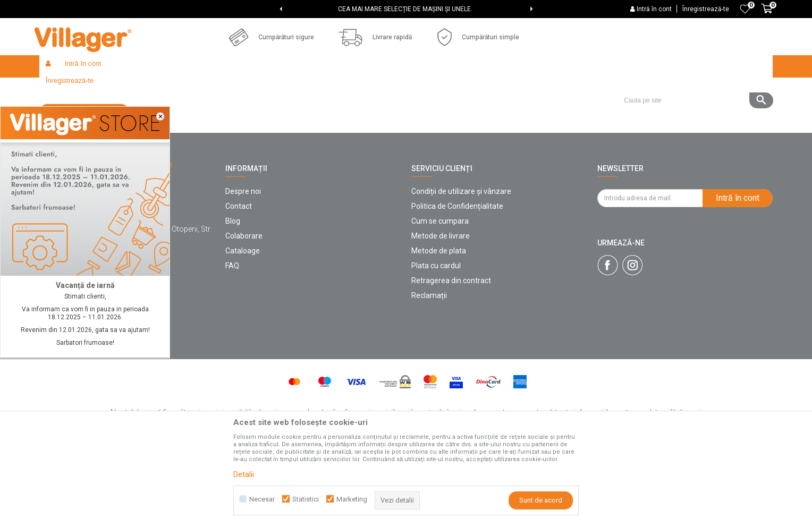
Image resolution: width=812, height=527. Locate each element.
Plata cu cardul (436, 343)
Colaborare (244, 313)
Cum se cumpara (440, 299)
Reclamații (429, 373)
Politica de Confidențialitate (457, 284)
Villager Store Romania (74, 89)
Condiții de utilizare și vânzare (461, 269)
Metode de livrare (441, 313)
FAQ (232, 343)
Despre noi (243, 269)
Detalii (244, 474)
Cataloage (243, 328)
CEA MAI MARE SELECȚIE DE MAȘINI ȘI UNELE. (405, 9)
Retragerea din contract (451, 358)
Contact (239, 284)
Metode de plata (439, 328)
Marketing (352, 499)
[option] (406, 9)
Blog (233, 299)
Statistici (306, 499)
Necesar (262, 499)
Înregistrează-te (706, 9)
